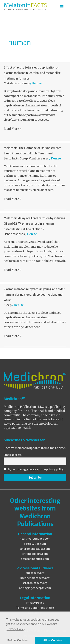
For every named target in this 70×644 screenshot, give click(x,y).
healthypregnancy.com (35, 539)
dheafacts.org (35, 573)
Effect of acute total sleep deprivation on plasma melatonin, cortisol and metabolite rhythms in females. (32, 73)
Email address (13, 455)
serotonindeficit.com (35, 559)
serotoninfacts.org (35, 583)
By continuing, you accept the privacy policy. (36, 469)
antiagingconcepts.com (35, 588)
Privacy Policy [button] (16, 629)
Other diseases (14, 234)
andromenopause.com (35, 549)
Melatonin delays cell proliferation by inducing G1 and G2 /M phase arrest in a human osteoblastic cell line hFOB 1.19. (35, 224)
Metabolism (12, 83)
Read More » (13, 129)
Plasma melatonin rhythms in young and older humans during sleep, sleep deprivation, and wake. (34, 295)
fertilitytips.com (35, 544)
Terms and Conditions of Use (35, 608)
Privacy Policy (35, 603)
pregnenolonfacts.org (35, 578)
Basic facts (11, 158)
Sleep (26, 83)
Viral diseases (39, 158)
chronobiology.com (35, 554)
